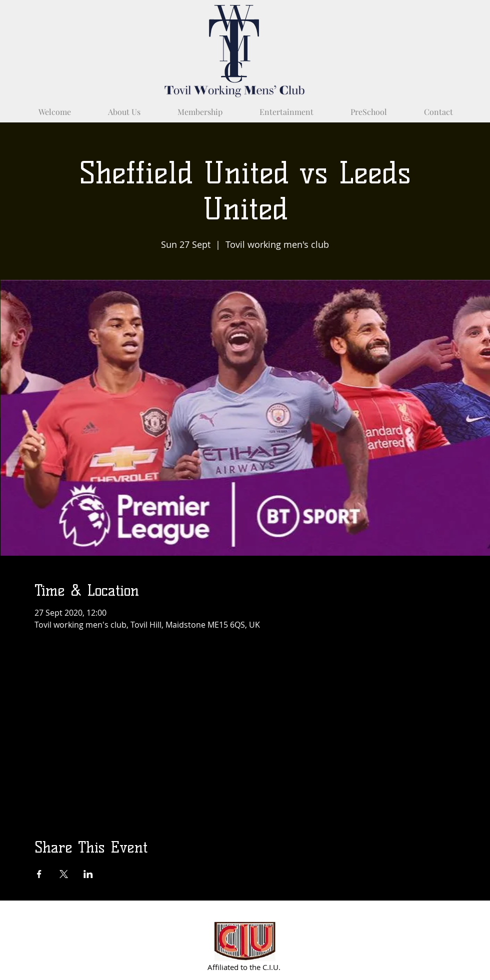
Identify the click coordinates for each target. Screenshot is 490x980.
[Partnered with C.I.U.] (245, 941)
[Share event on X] (64, 874)
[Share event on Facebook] (39, 874)
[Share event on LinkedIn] (88, 874)
